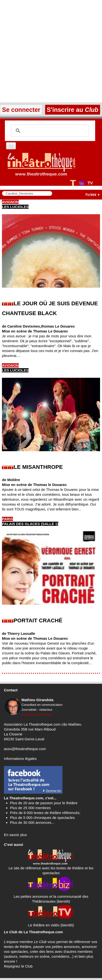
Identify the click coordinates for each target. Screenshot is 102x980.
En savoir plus (15, 835)
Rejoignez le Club (18, 966)
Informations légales (20, 759)
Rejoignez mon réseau (37, 714)
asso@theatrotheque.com (25, 749)
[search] (49, 131)
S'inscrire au (73, 110)
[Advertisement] (51, 51)
